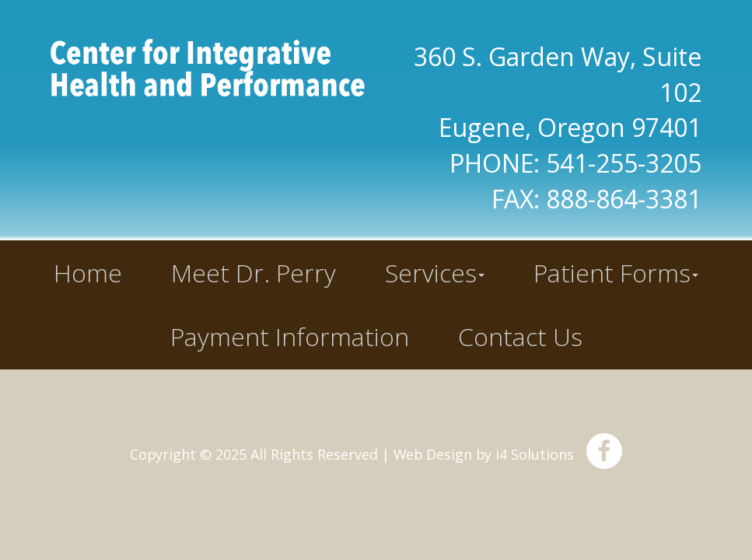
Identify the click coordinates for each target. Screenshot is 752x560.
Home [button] (88, 273)
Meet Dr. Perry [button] (254, 273)
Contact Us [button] (520, 336)
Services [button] (435, 273)
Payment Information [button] (290, 336)
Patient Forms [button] (616, 273)
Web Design (433, 454)
